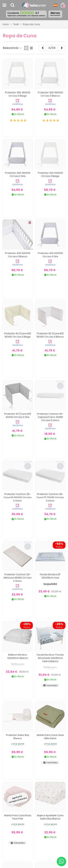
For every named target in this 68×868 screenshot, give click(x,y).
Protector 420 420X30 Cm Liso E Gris (50, 255)
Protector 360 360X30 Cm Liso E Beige (18, 94)
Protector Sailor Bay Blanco (18, 737)
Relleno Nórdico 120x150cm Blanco (18, 656)
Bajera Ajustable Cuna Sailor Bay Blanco (50, 817)
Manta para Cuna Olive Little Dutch (50, 737)
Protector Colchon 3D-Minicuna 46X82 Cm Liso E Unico (18, 578)
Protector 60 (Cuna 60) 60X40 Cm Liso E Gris (18, 415)
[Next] (62, 48)
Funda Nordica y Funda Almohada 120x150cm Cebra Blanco (50, 658)
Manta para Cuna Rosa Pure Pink (18, 817)
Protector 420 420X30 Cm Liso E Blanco (18, 255)
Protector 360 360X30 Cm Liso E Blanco (50, 94)
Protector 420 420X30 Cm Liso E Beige (50, 174)
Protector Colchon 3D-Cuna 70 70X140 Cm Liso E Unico (50, 497)
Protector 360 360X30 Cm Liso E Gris (18, 174)
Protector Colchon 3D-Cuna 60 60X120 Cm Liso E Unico (18, 497)
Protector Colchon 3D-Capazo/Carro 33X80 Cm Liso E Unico (50, 417)
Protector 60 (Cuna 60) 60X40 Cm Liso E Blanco (50, 335)
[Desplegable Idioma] (55, 5)
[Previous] (43, 48)
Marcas (55, 14)
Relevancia (12, 48)
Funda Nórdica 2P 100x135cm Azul (50, 576)
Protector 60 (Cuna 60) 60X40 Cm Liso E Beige (18, 335)
